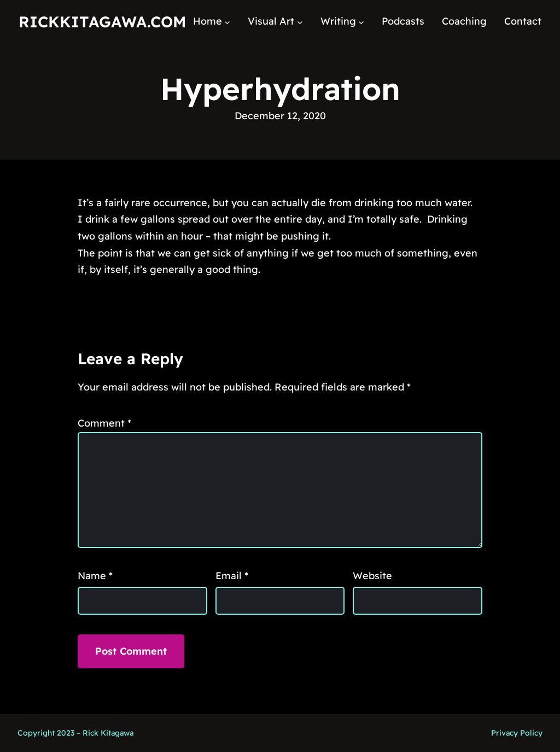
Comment (104, 423)
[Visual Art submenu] (300, 22)
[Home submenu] (227, 22)
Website (372, 576)
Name (95, 576)
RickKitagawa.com (102, 22)
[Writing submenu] (361, 22)
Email (232, 576)
